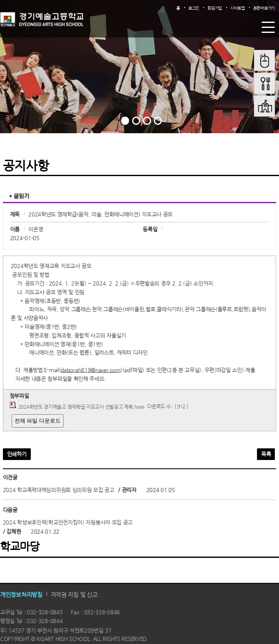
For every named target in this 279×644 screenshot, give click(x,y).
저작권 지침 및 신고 (74, 594)
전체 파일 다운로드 (38, 421)
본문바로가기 (264, 8)
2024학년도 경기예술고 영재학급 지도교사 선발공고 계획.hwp (81, 406)
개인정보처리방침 (21, 594)
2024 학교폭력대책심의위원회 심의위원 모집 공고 (59, 490)
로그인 (194, 8)
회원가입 (215, 8)
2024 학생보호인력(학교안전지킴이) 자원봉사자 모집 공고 (68, 522)
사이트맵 (238, 8)
